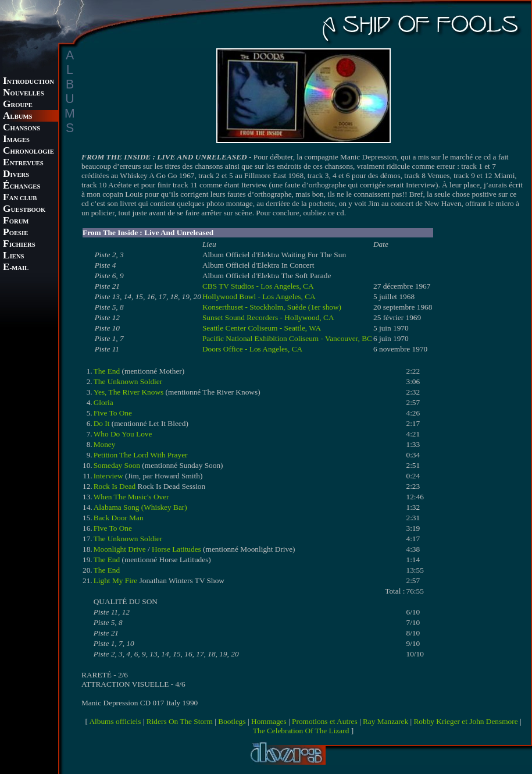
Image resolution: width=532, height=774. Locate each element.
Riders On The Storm (180, 721)
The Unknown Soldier (128, 381)
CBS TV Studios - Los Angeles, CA (258, 286)
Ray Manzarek (385, 721)
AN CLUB (20, 198)
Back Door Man (119, 518)
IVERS (16, 175)
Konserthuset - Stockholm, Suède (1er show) (272, 307)
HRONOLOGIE (28, 152)
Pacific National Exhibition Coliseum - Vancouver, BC (287, 338)
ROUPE (18, 105)
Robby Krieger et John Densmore (465, 721)
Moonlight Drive (120, 549)
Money (105, 444)
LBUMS (17, 117)
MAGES (16, 140)
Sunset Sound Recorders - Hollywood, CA (268, 317)
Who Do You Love (123, 434)
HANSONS (22, 128)
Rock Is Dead (115, 486)
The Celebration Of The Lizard (301, 731)
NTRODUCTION (28, 82)
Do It (102, 423)
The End (107, 371)
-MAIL (16, 268)
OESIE (15, 233)
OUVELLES (24, 93)
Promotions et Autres (325, 721)
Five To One (113, 413)
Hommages (269, 721)
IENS (13, 256)
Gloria (103, 402)
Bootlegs (232, 721)
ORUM (16, 221)
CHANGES (22, 187)
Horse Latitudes (176, 549)
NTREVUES (23, 163)
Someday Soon (117, 465)
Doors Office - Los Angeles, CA (252, 349)
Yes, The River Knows (129, 392)
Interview (108, 476)
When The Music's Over (131, 497)
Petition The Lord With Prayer (141, 455)
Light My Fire (116, 580)
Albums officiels (115, 721)
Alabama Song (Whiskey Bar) (140, 507)
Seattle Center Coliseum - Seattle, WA (262, 328)
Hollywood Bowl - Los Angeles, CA (259, 297)
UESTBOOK (24, 210)
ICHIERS (19, 245)
